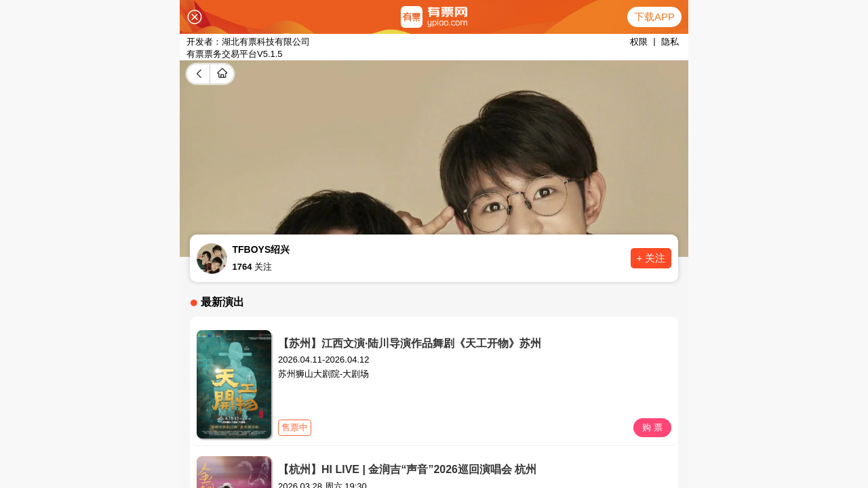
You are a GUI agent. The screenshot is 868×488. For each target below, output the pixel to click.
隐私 (670, 42)
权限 (639, 42)
